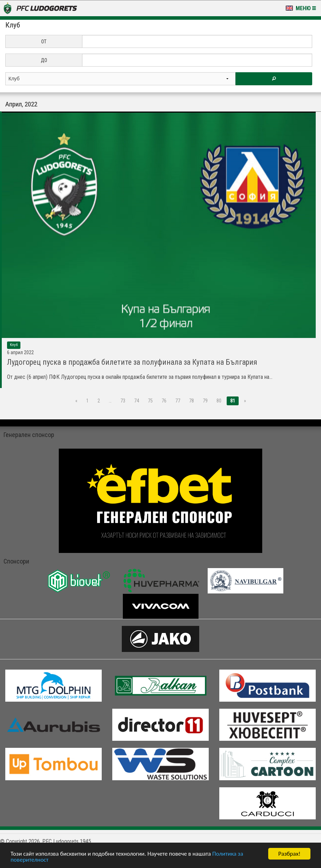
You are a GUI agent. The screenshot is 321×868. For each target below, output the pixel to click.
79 (205, 401)
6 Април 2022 (20, 352)
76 (164, 401)
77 (178, 401)
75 (150, 401)
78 (191, 401)
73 (123, 401)
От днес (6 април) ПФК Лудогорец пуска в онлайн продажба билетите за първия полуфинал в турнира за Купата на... (140, 377)
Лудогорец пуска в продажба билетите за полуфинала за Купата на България (132, 362)
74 (137, 401)
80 (219, 401)
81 (233, 401)
